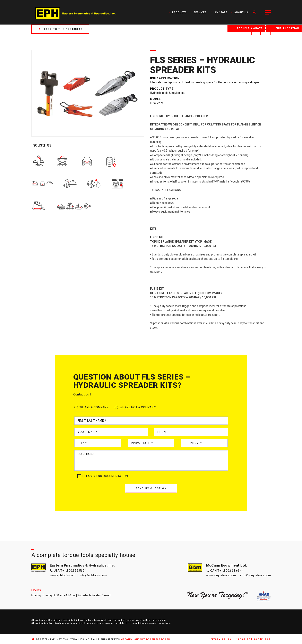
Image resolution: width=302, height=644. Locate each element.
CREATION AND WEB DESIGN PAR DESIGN (146, 639)
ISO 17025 (218, 12)
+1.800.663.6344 (231, 571)
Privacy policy (220, 639)
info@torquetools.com (256, 575)
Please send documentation (105, 476)
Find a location (287, 28)
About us (239, 12)
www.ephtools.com (63, 575)
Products (177, 12)
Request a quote (250, 28)
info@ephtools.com (93, 575)
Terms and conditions (254, 639)
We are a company (94, 407)
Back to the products (60, 29)
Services (198, 12)
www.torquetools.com (221, 575)
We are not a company (138, 407)
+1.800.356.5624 (74, 571)
